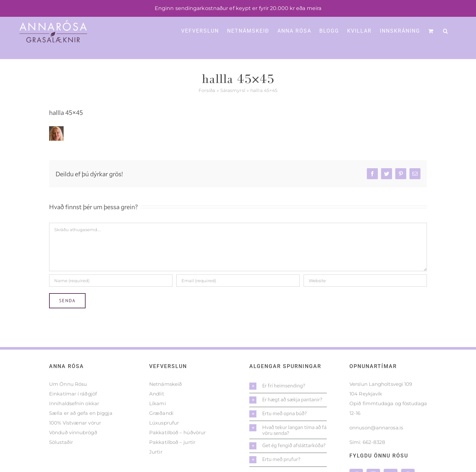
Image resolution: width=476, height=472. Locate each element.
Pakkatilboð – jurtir (172, 442)
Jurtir (156, 452)
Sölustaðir (61, 442)
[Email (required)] (238, 281)
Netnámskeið (166, 384)
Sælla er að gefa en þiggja (81, 413)
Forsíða (207, 90)
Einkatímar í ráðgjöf (73, 394)
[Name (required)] (111, 281)
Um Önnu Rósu (68, 384)
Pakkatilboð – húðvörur (177, 432)
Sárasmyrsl (233, 90)
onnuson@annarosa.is (376, 428)
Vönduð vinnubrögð (73, 432)
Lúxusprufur (164, 423)
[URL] (365, 281)
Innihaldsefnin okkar (74, 403)
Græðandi (161, 413)
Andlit (157, 394)
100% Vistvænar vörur (75, 423)
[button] (446, 30)
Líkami (158, 403)
